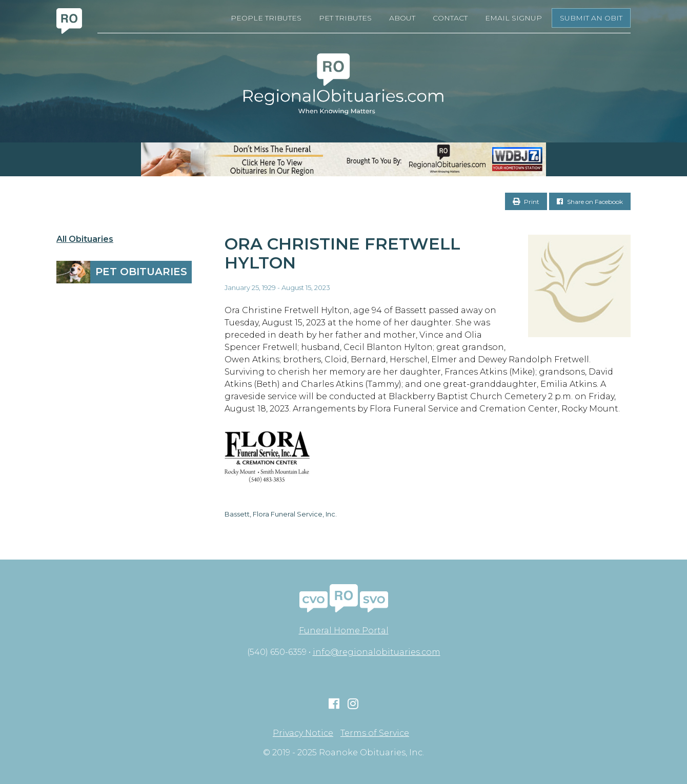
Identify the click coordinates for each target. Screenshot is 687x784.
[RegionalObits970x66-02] (344, 159)
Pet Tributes (345, 18)
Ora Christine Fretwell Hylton (342, 253)
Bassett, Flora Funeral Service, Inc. (281, 514)
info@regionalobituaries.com (377, 652)
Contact (450, 18)
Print (526, 202)
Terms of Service (375, 733)
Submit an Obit (591, 18)
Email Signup (513, 18)
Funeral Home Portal (344, 631)
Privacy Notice (303, 733)
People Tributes (266, 18)
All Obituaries (85, 239)
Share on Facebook (590, 202)
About (402, 18)
